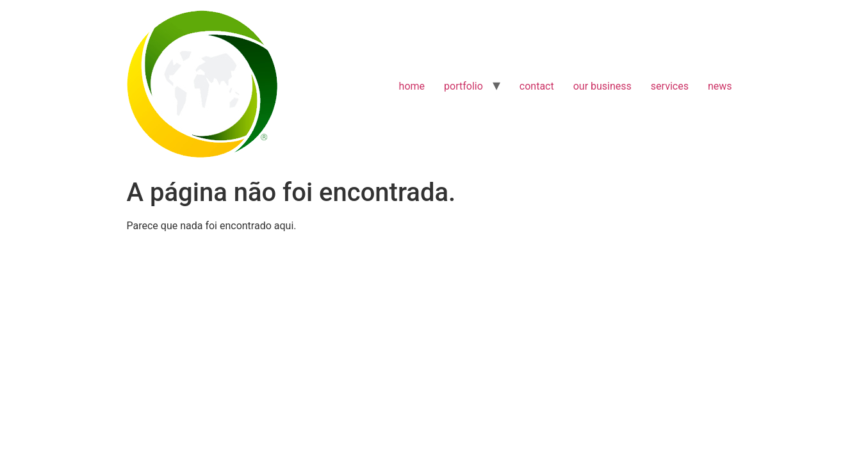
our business (602, 86)
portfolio (463, 86)
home (412, 86)
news (720, 86)
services (670, 86)
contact (537, 86)
